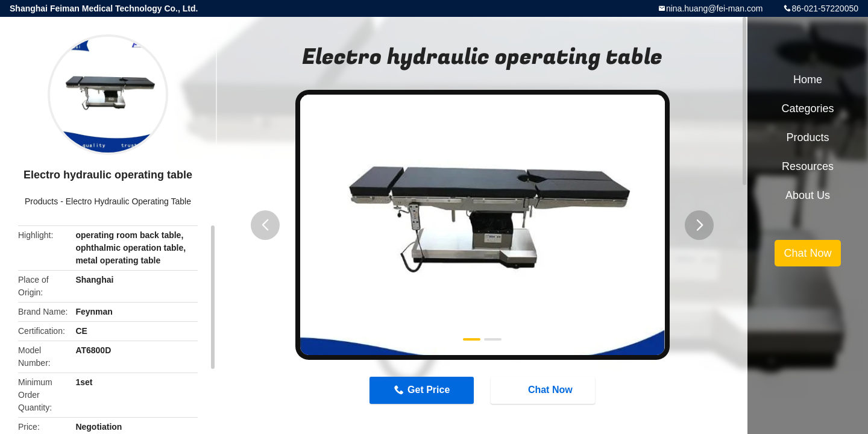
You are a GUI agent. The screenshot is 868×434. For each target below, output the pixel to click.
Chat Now (544, 389)
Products (41, 201)
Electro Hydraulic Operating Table (128, 201)
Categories (807, 108)
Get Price (429, 390)
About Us (808, 195)
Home (808, 80)
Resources (808, 166)
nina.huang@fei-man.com (715, 8)
